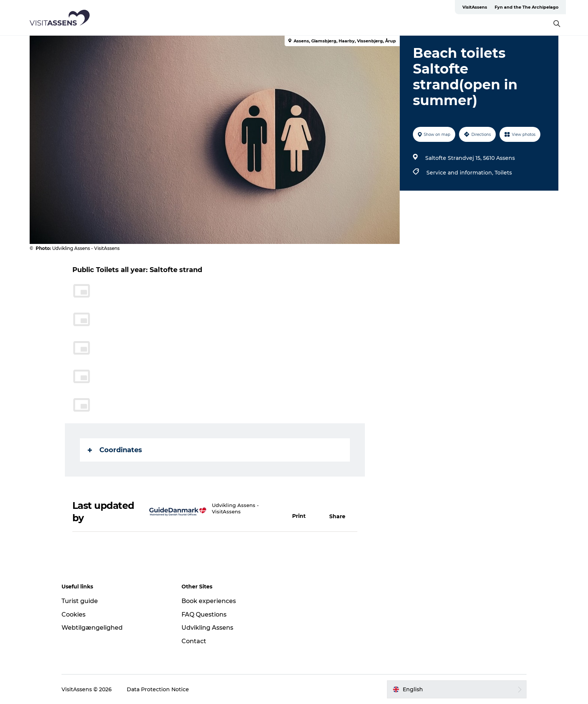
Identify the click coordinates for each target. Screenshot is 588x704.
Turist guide (80, 601)
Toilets (503, 173)
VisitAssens (475, 7)
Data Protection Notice (158, 689)
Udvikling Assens (207, 628)
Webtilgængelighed (92, 628)
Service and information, (460, 173)
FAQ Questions (204, 614)
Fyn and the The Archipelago (526, 7)
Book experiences (209, 601)
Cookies (73, 614)
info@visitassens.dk (237, 518)
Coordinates (115, 450)
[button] (303, 512)
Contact (194, 641)
